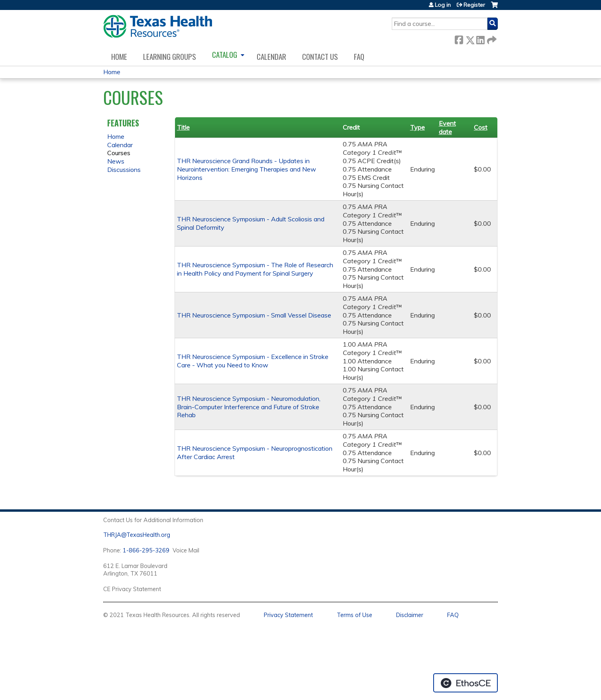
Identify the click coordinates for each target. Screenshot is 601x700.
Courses (119, 153)
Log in (443, 5)
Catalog (225, 54)
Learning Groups (170, 56)
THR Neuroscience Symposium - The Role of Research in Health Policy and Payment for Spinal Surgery (255, 269)
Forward (491, 38)
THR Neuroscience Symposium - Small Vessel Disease (254, 315)
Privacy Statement (288, 615)
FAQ (359, 56)
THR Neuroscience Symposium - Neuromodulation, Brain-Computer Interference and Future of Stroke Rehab (249, 407)
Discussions (124, 170)
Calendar (271, 56)
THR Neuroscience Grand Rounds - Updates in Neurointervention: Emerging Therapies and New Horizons (246, 169)
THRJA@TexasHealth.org (137, 535)
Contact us (320, 56)
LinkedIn (480, 38)
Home (119, 56)
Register (474, 5)
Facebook (459, 38)
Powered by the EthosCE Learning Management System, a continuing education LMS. (465, 683)
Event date (447, 127)
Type (417, 127)
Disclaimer (410, 615)
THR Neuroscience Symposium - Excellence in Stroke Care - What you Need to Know (253, 361)
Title (183, 127)
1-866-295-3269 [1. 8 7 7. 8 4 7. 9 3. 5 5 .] (146, 550)
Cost (481, 127)
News (116, 161)
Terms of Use (355, 615)
